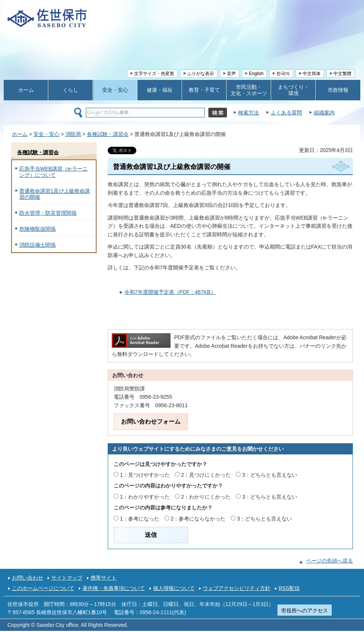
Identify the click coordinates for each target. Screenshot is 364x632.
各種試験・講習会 (108, 134)
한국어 (283, 74)
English (256, 74)
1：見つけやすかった (145, 475)
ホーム (26, 90)
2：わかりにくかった (206, 497)
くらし (71, 90)
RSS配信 (289, 588)
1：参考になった (140, 519)
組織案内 (324, 113)
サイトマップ (67, 578)
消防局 (73, 134)
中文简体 (312, 74)
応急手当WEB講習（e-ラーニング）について (53, 172)
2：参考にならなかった (198, 519)
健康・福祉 (160, 90)
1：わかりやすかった (145, 497)
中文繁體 (342, 74)
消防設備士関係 (38, 245)
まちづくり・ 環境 (293, 90)
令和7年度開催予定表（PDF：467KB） (170, 292)
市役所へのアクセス (305, 610)
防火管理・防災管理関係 (48, 213)
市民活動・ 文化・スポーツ (249, 90)
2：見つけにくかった (206, 475)
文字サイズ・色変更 (154, 74)
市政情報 (338, 90)
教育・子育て (204, 90)
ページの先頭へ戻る (329, 561)
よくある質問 (286, 113)
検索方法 (248, 113)
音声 (231, 74)
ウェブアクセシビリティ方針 (237, 588)
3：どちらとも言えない (270, 475)
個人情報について (174, 588)
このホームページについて (43, 588)
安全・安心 (115, 90)
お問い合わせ (27, 578)
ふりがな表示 (201, 74)
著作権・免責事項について (114, 588)
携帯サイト (104, 578)
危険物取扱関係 (38, 229)
